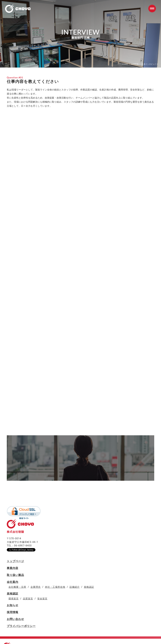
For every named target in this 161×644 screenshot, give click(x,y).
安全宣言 (42, 599)
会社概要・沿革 (17, 587)
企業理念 (36, 587)
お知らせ (13, 605)
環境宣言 (14, 599)
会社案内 (13, 582)
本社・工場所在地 (55, 587)
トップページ (15, 561)
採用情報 (13, 612)
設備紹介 (75, 587)
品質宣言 (28, 599)
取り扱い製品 (15, 575)
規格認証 (89, 587)
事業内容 (13, 568)
